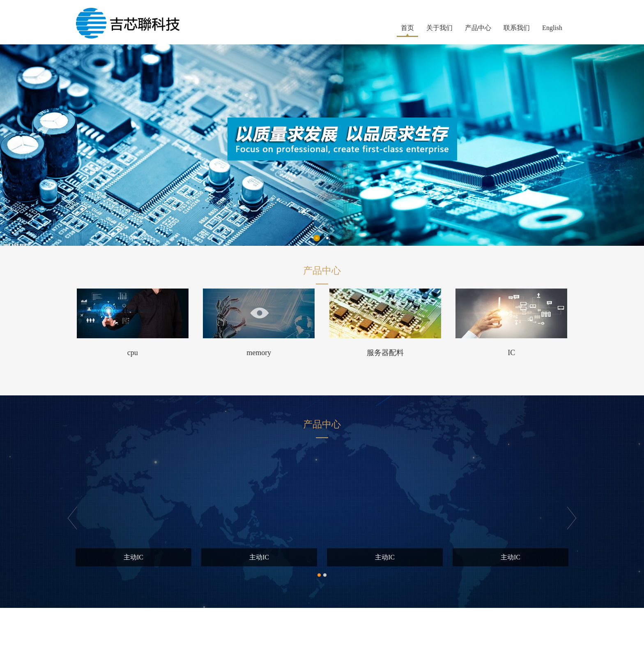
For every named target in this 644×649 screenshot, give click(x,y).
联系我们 (517, 28)
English (552, 28)
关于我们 (439, 28)
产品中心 (478, 28)
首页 (407, 28)
